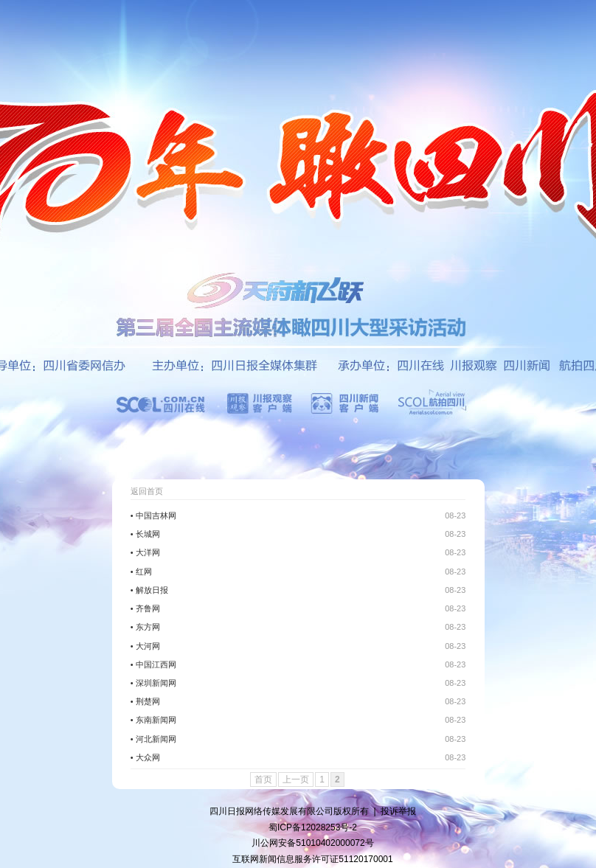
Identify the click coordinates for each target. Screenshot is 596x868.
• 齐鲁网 (145, 608)
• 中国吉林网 (153, 515)
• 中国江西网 (153, 664)
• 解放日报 (149, 590)
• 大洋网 (145, 552)
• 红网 (141, 572)
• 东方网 (145, 627)
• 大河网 (145, 646)
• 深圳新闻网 (153, 683)
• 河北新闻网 (153, 739)
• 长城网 (145, 534)
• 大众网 (145, 757)
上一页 (296, 780)
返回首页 (147, 491)
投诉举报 (398, 811)
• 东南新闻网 (153, 720)
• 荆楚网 (145, 701)
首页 (263, 780)
